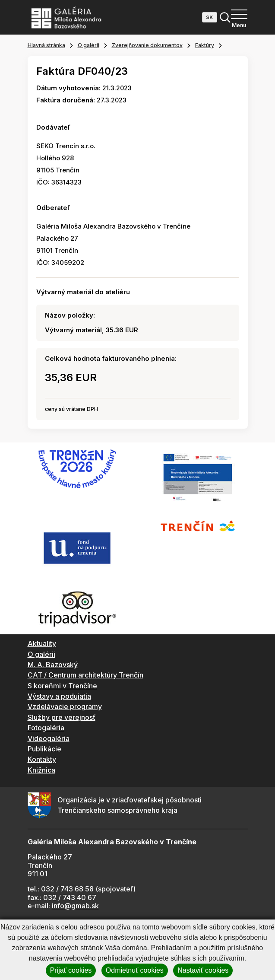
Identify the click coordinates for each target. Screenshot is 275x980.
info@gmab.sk (75, 906)
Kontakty (42, 759)
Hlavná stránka (46, 45)
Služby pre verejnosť (62, 717)
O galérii (89, 45)
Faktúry (205, 45)
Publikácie (44, 749)
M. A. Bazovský (53, 665)
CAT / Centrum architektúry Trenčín (85, 675)
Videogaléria (49, 738)
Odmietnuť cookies (135, 970)
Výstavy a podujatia (59, 696)
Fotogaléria (46, 728)
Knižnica (41, 770)
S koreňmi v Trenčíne (62, 686)
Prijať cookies (71, 970)
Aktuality (42, 643)
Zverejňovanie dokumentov (147, 45)
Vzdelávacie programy (65, 706)
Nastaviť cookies (203, 970)
